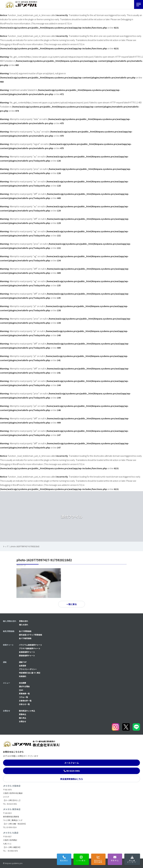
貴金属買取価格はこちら (72, 779)
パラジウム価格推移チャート (31, 645)
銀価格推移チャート (27, 655)
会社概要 (23, 683)
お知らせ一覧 (24, 704)
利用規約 (23, 676)
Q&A (21, 690)
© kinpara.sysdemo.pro (13, 863)
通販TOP (23, 662)
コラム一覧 (23, 697)
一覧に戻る (72, 604)
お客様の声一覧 (25, 701)
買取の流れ (24, 621)
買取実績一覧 (24, 693)
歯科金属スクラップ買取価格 (31, 635)
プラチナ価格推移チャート (30, 648)
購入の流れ (24, 625)
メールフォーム (72, 763)
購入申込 (23, 718)
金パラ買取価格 (25, 631)
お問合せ (23, 721)
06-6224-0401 (73, 771)
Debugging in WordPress (11, 44)
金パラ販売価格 (25, 638)
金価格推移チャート (27, 652)
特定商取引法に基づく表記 (30, 673)
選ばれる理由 (24, 686)
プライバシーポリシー (28, 669)
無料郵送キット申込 (27, 711)
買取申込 (23, 714)
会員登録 (23, 666)
